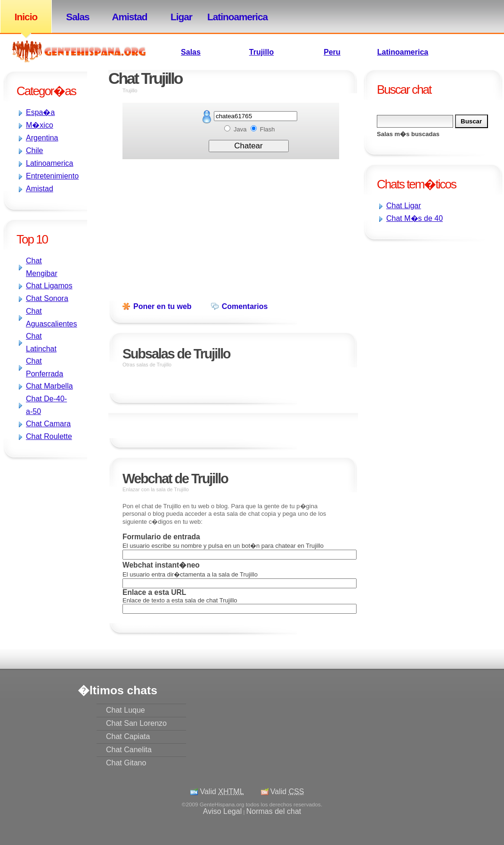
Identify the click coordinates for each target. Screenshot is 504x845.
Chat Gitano (126, 763)
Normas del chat (274, 811)
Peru (332, 52)
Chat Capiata (128, 736)
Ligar (181, 17)
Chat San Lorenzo (136, 723)
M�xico (40, 125)
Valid (222, 792)
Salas (77, 17)
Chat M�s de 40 (415, 218)
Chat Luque (126, 710)
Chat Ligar (404, 206)
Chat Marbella (49, 386)
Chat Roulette (49, 436)
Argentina (42, 138)
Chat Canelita (129, 750)
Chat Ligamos (49, 286)
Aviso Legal (222, 811)
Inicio (26, 17)
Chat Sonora (47, 298)
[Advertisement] (391, 305)
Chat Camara (48, 424)
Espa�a (40, 112)
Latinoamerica (233, 17)
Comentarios (245, 306)
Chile (34, 150)
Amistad (129, 17)
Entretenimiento (52, 176)
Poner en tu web (163, 306)
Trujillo (261, 52)
